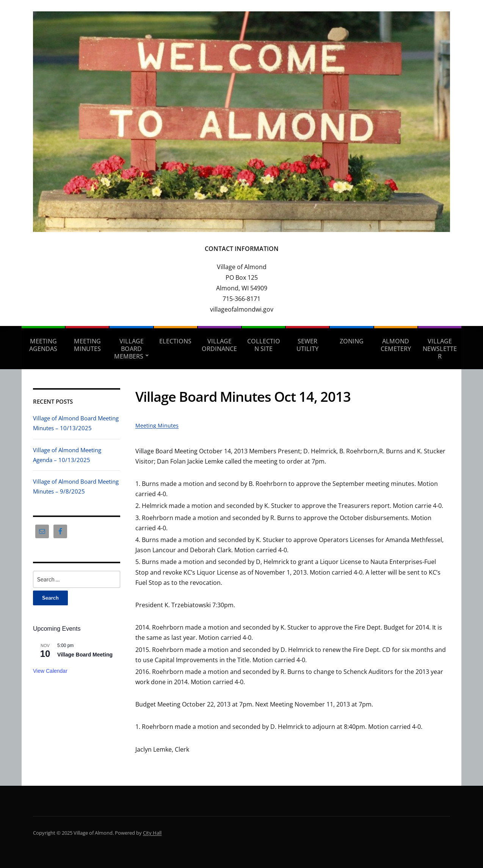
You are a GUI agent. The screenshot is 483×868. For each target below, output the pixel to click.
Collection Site (264, 345)
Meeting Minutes (87, 345)
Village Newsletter (440, 349)
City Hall (152, 833)
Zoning (352, 341)
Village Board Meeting (85, 655)
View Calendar (50, 671)
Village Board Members (129, 349)
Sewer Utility (307, 345)
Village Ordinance (219, 345)
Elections (175, 341)
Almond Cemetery (396, 345)
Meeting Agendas (43, 345)
